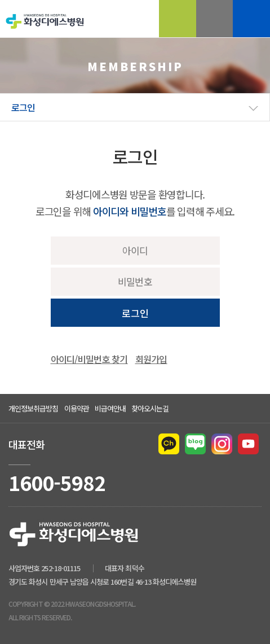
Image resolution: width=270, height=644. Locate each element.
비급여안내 (110, 408)
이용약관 (77, 408)
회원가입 (151, 359)
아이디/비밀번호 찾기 (89, 359)
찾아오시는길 (150, 408)
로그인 (135, 313)
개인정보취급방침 (34, 408)
